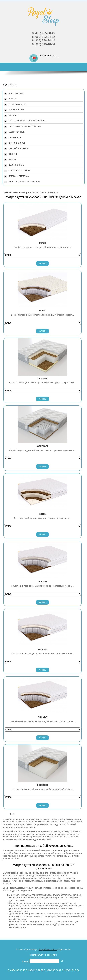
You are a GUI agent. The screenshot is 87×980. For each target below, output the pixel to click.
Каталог (16, 192)
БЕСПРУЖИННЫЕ (17, 132)
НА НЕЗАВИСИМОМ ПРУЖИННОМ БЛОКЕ (27, 121)
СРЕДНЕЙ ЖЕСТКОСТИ (19, 148)
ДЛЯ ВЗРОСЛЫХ (16, 93)
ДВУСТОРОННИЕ (16, 165)
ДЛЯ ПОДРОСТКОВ (17, 143)
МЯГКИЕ (12, 159)
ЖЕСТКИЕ (13, 154)
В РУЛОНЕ (13, 115)
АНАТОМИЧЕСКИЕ (17, 110)
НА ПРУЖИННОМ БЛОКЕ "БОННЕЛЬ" (25, 126)
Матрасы (27, 192)
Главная (7, 192)
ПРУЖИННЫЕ (15, 137)
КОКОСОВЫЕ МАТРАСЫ (19, 171)
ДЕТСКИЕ (13, 99)
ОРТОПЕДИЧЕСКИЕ (17, 104)
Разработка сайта (48, 949)
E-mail (26, 962)
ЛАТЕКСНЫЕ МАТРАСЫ (19, 176)
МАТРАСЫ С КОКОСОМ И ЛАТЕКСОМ (25, 182)
